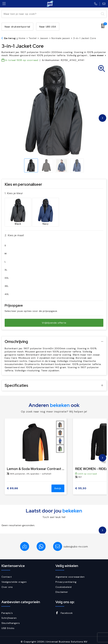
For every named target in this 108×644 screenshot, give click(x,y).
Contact (7, 574)
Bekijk (58, 486)
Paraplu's (7, 610)
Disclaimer (62, 589)
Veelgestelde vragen (14, 579)
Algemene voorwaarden (70, 574)
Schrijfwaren (9, 615)
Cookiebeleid (64, 584)
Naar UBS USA (48, 27)
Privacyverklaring (66, 579)
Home (22, 38)
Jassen (44, 38)
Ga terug (10, 38)
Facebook (64, 610)
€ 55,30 (81, 486)
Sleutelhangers (11, 620)
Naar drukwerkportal (17, 27)
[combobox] (51, 14)
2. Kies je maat (14, 233)
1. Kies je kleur (14, 193)
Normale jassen (61, 38)
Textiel (33, 38)
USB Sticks (8, 625)
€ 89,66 (12, 486)
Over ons (7, 584)
